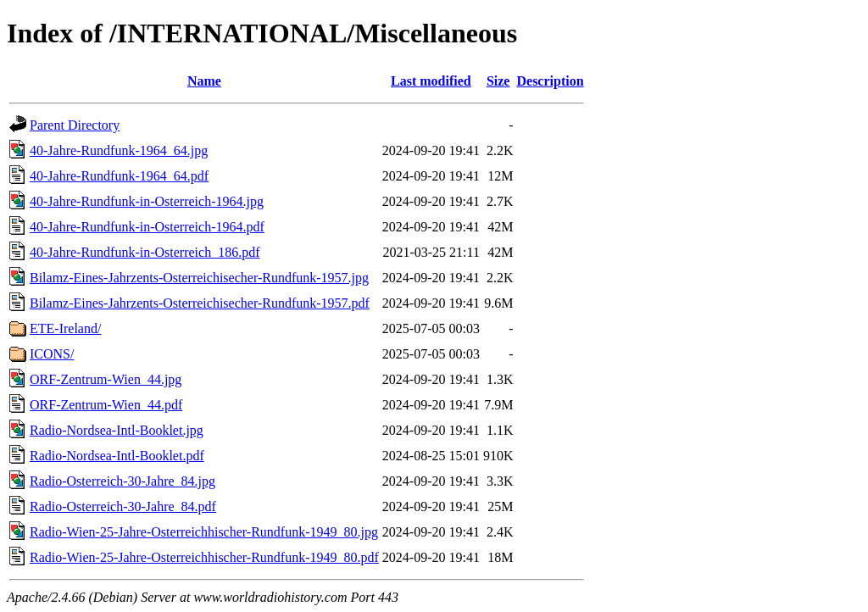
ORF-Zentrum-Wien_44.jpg (106, 379)
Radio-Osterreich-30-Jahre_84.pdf (123, 506)
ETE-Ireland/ (65, 328)
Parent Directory (75, 125)
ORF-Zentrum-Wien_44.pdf (106, 405)
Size (498, 81)
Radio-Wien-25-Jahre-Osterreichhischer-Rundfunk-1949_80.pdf (204, 557)
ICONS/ (52, 354)
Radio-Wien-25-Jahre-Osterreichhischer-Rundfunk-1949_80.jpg (204, 532)
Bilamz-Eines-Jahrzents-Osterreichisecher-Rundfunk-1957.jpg (199, 278)
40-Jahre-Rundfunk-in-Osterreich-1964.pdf (147, 227)
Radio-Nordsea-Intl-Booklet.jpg (117, 430)
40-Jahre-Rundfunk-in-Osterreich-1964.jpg (147, 201)
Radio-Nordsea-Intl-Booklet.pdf (117, 456)
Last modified (431, 81)
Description (550, 81)
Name (204, 81)
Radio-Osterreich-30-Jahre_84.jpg (122, 481)
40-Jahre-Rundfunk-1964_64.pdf (119, 176)
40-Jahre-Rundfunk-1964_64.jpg (119, 150)
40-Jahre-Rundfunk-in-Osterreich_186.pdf (145, 252)
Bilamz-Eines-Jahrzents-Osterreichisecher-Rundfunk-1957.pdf (200, 303)
